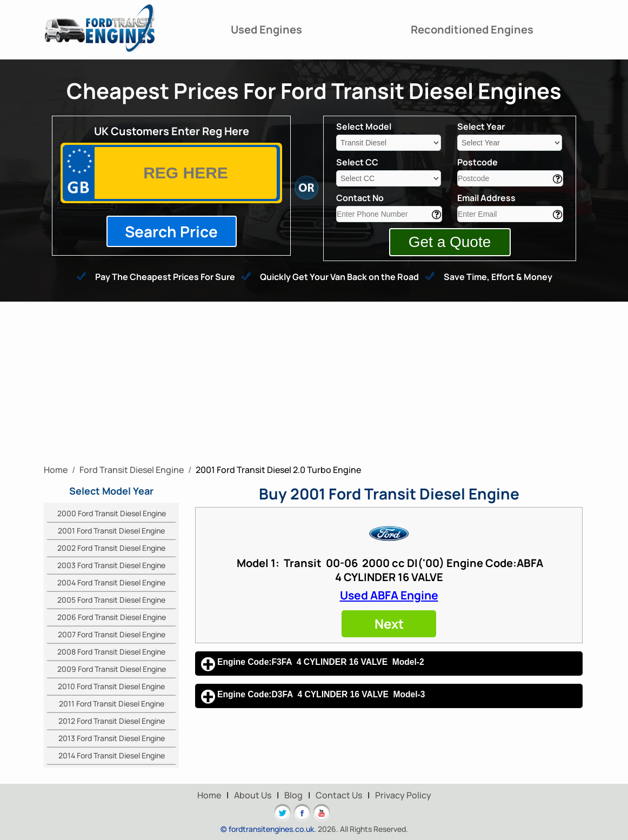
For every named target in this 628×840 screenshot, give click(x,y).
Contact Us (339, 795)
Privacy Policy (403, 795)
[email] (510, 214)
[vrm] (186, 173)
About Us (253, 795)
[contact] (389, 214)
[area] (510, 178)
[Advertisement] (314, 383)
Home (209, 795)
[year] (510, 143)
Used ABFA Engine (389, 595)
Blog (293, 795)
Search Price (171, 231)
